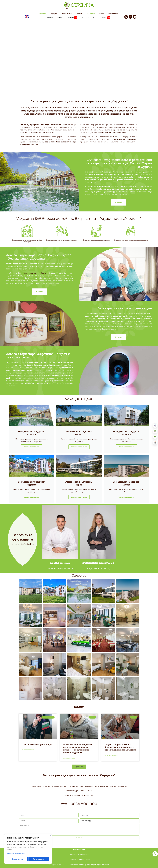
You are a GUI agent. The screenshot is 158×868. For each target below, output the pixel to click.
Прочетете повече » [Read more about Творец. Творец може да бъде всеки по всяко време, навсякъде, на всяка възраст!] (111, 755)
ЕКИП (102, 14)
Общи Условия (79, 850)
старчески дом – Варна (34, 273)
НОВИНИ (79, 14)
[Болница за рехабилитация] (155, 426)
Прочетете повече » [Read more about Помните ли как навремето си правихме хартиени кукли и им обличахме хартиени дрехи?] (70, 758)
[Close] (50, 835)
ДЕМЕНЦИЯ (67, 14)
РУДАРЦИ (85, 18)
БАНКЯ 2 (60, 18)
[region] (28, 849)
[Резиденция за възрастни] (155, 431)
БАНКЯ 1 (50, 18)
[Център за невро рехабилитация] (155, 442)
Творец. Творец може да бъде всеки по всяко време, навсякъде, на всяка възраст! (120, 747)
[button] (79, 767)
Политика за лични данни (79, 860)
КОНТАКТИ (113, 14)
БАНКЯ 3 (72, 18)
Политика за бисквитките (16, 854)
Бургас (106, 18)
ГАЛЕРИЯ (91, 14)
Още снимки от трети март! (37, 744)
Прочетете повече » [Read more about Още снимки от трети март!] (28, 750)
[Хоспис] (155, 437)
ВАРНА (95, 18)
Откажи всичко (17, 859)
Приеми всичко (39, 859)
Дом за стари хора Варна (26, 255)
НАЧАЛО (43, 14)
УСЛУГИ (54, 14)
